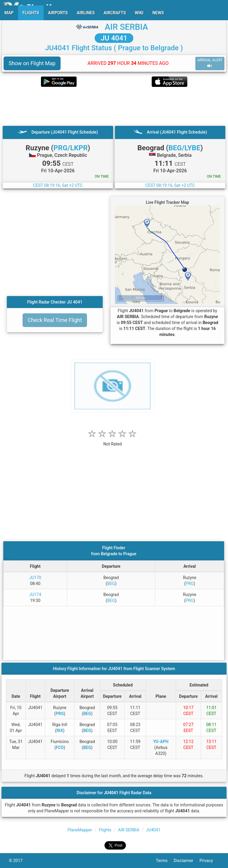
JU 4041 (114, 38)
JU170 (35, 578)
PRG (190, 584)
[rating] (113, 441)
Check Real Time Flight (55, 320)
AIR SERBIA (126, 27)
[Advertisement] (114, 106)
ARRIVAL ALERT (210, 63)
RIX (60, 731)
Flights (105, 830)
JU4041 (153, 830)
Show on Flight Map (32, 63)
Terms (165, 861)
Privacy (209, 861)
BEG (111, 584)
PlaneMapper (80, 830)
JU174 (35, 595)
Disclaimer (187, 861)
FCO (60, 747)
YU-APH (161, 742)
